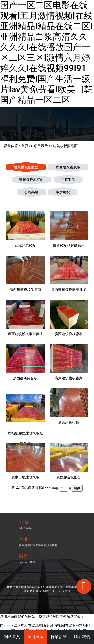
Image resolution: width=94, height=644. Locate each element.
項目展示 (41, 146)
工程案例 (68, 180)
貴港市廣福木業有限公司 (36, 587)
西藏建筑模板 (25, 245)
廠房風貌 (63, 192)
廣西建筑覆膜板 (68, 167)
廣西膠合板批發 (69, 477)
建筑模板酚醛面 (65, 146)
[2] (42, 487)
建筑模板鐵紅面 (31, 180)
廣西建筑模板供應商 (25, 290)
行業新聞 (59, 637)
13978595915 (27, 528)
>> (46, 487)
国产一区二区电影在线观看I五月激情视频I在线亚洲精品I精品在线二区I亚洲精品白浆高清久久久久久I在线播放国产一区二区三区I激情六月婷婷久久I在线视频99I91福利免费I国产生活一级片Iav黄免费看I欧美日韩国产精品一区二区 (46, 53)
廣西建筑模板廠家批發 (69, 290)
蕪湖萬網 (71, 587)
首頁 (25, 146)
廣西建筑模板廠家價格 (25, 334)
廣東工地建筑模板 (25, 477)
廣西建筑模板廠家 (69, 334)
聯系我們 (82, 637)
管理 (68, 591)
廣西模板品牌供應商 (69, 245)
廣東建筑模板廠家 (69, 378)
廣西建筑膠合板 (25, 378)
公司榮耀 (31, 192)
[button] (7, 322)
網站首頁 (12, 637)
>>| (50, 487)
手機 (23, 522)
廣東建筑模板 (69, 422)
